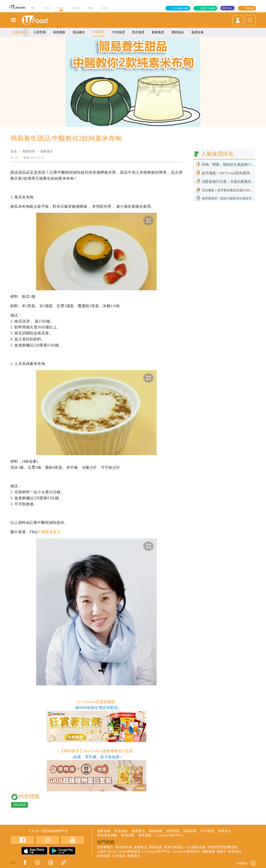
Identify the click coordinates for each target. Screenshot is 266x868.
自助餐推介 (105, 847)
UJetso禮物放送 (129, 851)
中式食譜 (118, 32)
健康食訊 (138, 831)
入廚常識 (39, 32)
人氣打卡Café (107, 851)
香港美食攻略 (107, 835)
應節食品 (178, 32)
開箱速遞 (155, 831)
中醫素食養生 (49, 532)
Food (61, 8)
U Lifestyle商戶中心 (170, 835)
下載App (249, 8)
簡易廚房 (19, 32)
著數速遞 (104, 831)
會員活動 (128, 835)
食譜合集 (197, 32)
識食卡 (222, 851)
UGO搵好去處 (195, 847)
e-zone (105, 8)
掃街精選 (173, 831)
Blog (90, 8)
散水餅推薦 (124, 847)
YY (17, 158)
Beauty (76, 8)
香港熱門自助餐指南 (222, 847)
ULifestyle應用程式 (186, 851)
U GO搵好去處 (180, 8)
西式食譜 (138, 32)
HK (33, 8)
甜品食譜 (20, 805)
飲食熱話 (121, 831)
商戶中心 (228, 8)
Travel (47, 8)
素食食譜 (158, 32)
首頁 (14, 151)
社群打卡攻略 (208, 8)
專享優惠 (145, 835)
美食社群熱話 (174, 847)
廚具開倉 (59, 32)
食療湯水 (99, 32)
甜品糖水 (79, 32)
